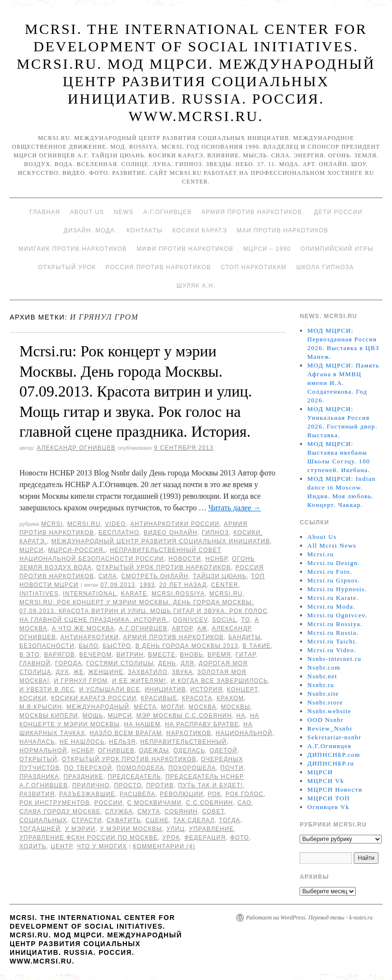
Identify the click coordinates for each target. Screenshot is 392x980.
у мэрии (80, 829)
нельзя (122, 742)
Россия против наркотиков (158, 267)
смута (149, 812)
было (89, 646)
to (246, 620)
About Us (87, 212)
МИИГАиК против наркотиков (73, 249)
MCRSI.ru (226, 594)
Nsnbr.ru (321, 685)
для (187, 663)
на (241, 716)
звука (182, 672)
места (145, 707)
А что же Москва (83, 628)
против (160, 785)
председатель (134, 777)
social (224, 620)
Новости (185, 559)
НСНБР (217, 559)
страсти (87, 820)
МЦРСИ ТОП (329, 798)
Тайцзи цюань (220, 576)
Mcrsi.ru (84, 524)
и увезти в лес (47, 689)
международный (98, 707)
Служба (119, 812)
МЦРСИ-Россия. (77, 550)
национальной (244, 733)
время (219, 655)
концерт (242, 689)
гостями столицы (120, 663)
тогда (230, 820)
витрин (130, 655)
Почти (232, 768)
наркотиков (189, 733)
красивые (159, 698)
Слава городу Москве (60, 812)
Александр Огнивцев (76, 448)
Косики (33, 698)
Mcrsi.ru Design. (334, 563)
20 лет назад (183, 585)
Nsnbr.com (324, 667)
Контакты (145, 230)
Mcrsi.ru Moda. (331, 606)
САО (245, 803)
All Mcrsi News (332, 545)
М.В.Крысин (41, 707)
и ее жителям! (139, 681)
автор (182, 628)
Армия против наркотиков (173, 637)
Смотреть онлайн (155, 576)
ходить (33, 846)
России (109, 803)
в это (30, 655)
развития (37, 794)
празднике (83, 777)
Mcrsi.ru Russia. (333, 633)
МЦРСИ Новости (335, 789)
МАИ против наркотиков (282, 230)
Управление (212, 829)
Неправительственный (184, 742)
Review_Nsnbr (330, 728)
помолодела (140, 768)
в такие (256, 646)
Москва (203, 707)
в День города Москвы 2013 (187, 646)
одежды (154, 750)
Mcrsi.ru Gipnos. (334, 580)
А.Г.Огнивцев (167, 212)
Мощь (93, 716)
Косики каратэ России (94, 698)
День (167, 663)
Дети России (338, 212)
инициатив (165, 689)
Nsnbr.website (329, 711)
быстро (117, 646)
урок (171, 838)
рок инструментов (55, 803)
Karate (134, 594)
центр (62, 846)
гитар (246, 655)
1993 (148, 585)
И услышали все (110, 689)
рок (214, 794)
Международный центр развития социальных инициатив (161, 541)
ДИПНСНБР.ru (331, 763)
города (68, 663)
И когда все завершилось (219, 681)
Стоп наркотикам (254, 267)
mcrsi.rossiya (178, 594)
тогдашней (40, 829)
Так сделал (194, 820)
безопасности (47, 646)
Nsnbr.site (323, 694)
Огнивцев (116, 750)
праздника (39, 777)
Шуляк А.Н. (196, 286)
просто (128, 785)
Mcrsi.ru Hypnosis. (337, 589)
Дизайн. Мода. (90, 230)
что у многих (102, 846)
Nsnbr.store (325, 702)
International (90, 594)
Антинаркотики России (175, 524)
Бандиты (245, 637)
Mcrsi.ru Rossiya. (335, 624)
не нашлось (82, 742)
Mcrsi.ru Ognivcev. (337, 615)
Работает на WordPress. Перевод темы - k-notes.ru (309, 918)
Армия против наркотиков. (253, 212)
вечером (96, 655)
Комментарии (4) (164, 846)
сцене (157, 820)
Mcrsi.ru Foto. (330, 572)
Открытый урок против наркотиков (164, 567)
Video (115, 524)
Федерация (205, 838)
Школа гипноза (325, 267)
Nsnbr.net (322, 676)
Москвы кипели (49, 716)
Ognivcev (190, 620)
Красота (197, 698)
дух (62, 672)
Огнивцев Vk (328, 807)
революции (181, 794)
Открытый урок (67, 267)
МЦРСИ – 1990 (267, 249)
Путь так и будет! (211, 785)
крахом (230, 698)
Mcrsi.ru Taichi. (332, 641)
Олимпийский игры (337, 249)
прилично (91, 785)
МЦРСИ (31, 550)
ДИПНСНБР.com (334, 755)
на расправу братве (202, 724)
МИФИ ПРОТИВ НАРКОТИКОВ (185, 249)
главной (35, 663)
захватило (148, 672)
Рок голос (245, 794)
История (206, 689)
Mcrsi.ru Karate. (333, 598)
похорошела (192, 768)
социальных (43, 820)
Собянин (181, 812)
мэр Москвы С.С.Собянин (184, 716)
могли (173, 707)
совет (213, 812)
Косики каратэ (200, 230)
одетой (223, 750)
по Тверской (88, 768)
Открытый (38, 759)
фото (239, 838)
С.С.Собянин (209, 803)
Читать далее (234, 508)
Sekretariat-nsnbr (334, 737)
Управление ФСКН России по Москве (89, 838)
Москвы (235, 707)
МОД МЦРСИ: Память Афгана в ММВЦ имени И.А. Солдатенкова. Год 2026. (343, 383)
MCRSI (52, 524)
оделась (189, 750)
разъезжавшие (87, 794)
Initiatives (39, 594)
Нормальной (43, 750)
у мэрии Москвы (131, 829)
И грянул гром (81, 681)
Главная (45, 212)
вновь (192, 655)
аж (202, 628)
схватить (124, 820)
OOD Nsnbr (325, 720)
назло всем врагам (126, 733)
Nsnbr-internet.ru (334, 659)
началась (37, 742)
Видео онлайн (171, 533)
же (79, 672)
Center (225, 585)
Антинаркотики (90, 637)
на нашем (142, 724)
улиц (175, 829)
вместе (162, 655)
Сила (107, 576)
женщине (106, 672)
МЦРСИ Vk (326, 781)
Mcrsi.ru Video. (332, 650)
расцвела (137, 794)
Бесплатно (119, 533)
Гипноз (215, 533)
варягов (60, 655)
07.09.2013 (118, 585)
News (124, 212)
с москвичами (155, 803)
